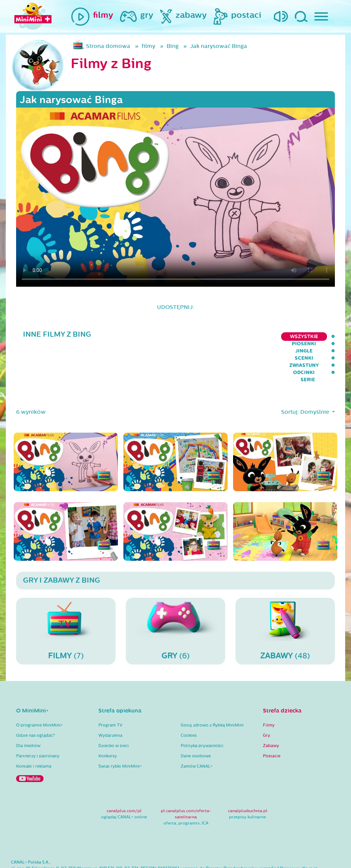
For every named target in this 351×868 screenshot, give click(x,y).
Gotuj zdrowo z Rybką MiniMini (212, 690)
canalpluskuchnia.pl (248, 776)
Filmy (269, 690)
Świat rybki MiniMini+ (120, 731)
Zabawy (271, 710)
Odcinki (298, 337)
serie (328, 337)
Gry (267, 700)
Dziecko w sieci (114, 710)
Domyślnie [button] (316, 377)
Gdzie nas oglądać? (35, 700)
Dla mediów (28, 710)
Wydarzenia (110, 700)
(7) (66, 596)
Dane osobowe (196, 721)
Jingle (196, 337)
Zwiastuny (261, 337)
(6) (175, 596)
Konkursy (108, 721)
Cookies (189, 700)
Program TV (110, 690)
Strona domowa (108, 46)
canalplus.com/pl (124, 776)
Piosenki (163, 337)
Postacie (272, 721)
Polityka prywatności (202, 710)
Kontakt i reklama (34, 731)
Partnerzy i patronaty (38, 721)
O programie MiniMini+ (39, 690)
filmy (148, 46)
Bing (173, 46)
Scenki (225, 337)
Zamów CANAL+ (197, 731)
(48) (285, 596)
